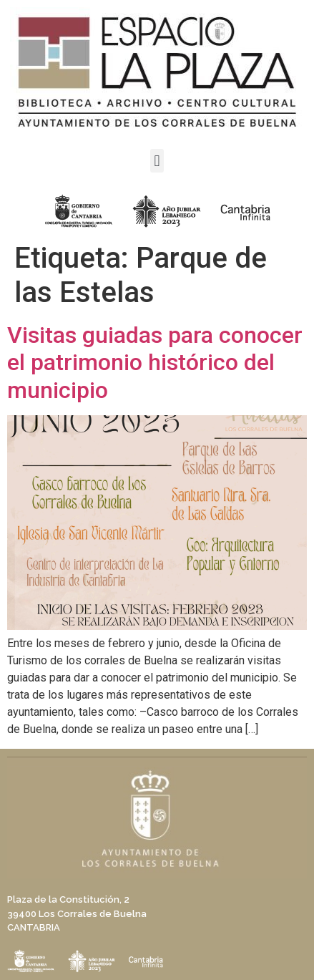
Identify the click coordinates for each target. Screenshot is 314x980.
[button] (157, 161)
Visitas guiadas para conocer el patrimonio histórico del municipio (155, 363)
